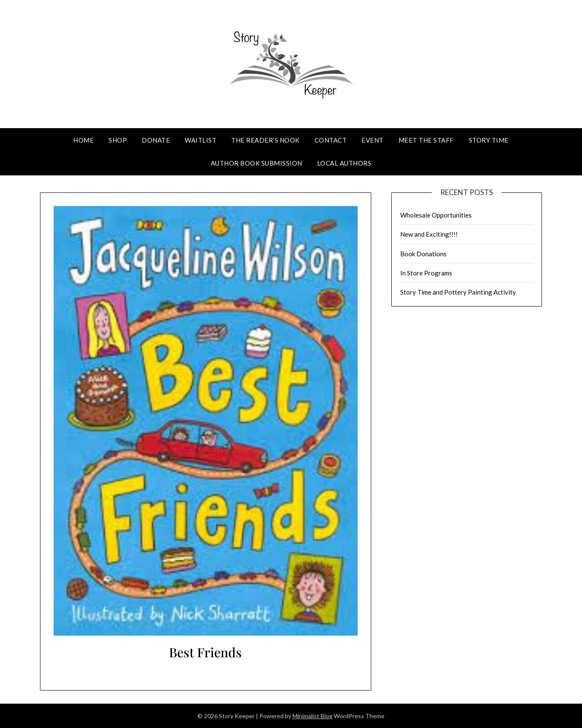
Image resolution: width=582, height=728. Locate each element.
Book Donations (423, 254)
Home (83, 140)
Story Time (489, 140)
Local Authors (344, 163)
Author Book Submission (257, 163)
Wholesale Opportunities (436, 215)
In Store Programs (426, 273)
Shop (118, 140)
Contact (331, 140)
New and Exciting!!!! (429, 234)
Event (373, 140)
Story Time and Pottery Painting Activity (458, 292)
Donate (156, 140)
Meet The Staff (426, 140)
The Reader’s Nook (265, 140)
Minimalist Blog (313, 716)
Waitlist (201, 140)
